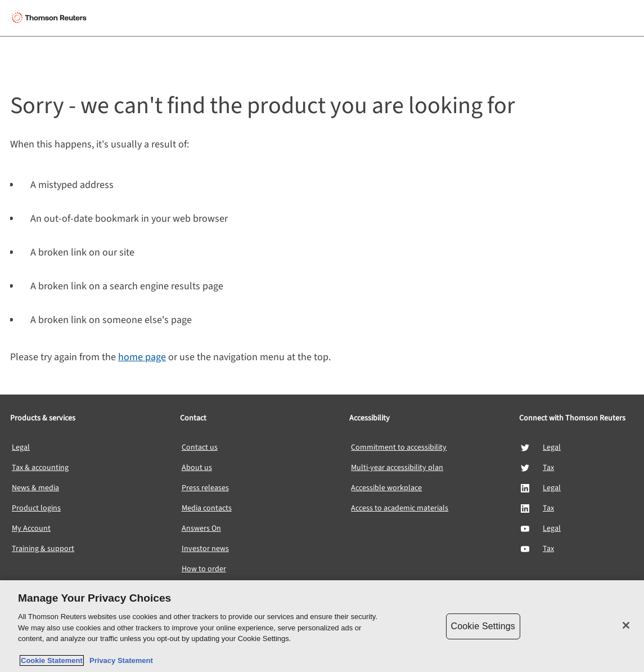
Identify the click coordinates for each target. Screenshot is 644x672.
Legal (21, 447)
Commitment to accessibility (399, 447)
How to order (204, 569)
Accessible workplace (386, 488)
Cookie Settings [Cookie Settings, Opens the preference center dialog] (483, 626)
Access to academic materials (400, 508)
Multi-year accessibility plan (397, 468)
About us (197, 468)
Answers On (201, 528)
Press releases (205, 488)
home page (142, 357)
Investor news (205, 549)
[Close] (626, 625)
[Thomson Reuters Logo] (51, 18)
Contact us (200, 447)
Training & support (43, 549)
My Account (31, 528)
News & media (35, 488)
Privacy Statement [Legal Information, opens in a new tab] (119, 660)
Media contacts (207, 508)
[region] (322, 626)
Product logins (36, 508)
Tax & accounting (40, 468)
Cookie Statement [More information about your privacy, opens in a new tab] (52, 660)
